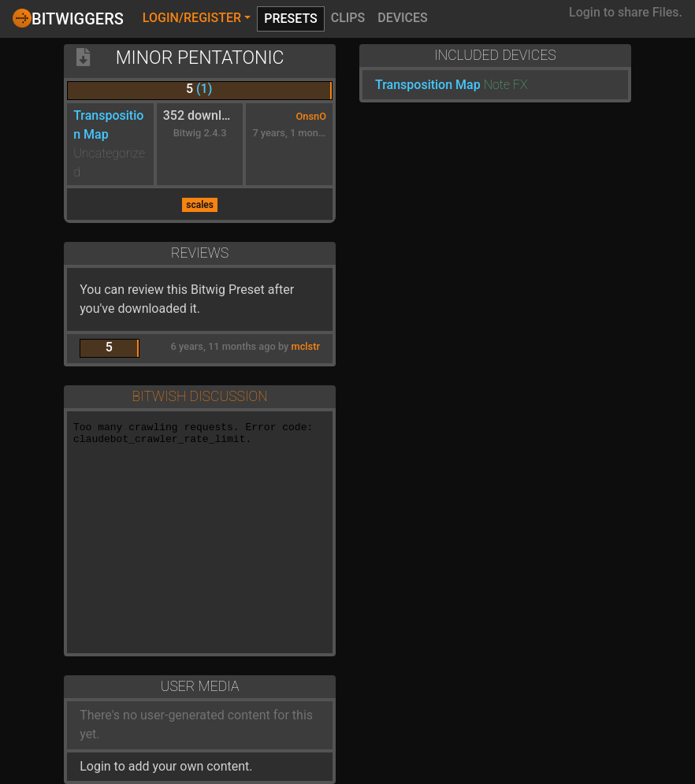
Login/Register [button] (192, 18)
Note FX (506, 85)
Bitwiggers (68, 18)
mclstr (306, 346)
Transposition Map (428, 85)
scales (200, 205)
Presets (291, 19)
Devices (403, 18)
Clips (348, 18)
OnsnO (311, 116)
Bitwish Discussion (199, 396)
